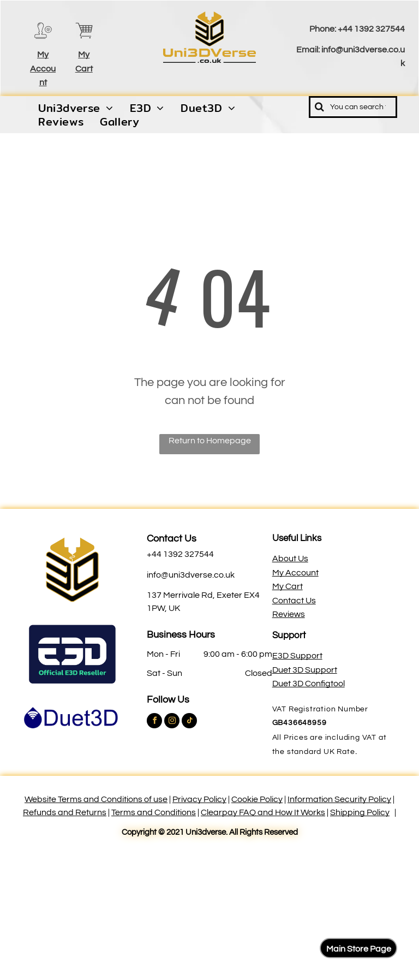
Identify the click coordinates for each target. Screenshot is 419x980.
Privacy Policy (199, 799)
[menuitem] (76, 108)
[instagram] (172, 722)
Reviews (289, 614)
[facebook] (154, 722)
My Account (43, 69)
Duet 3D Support (305, 670)
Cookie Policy (257, 799)
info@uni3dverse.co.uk (191, 575)
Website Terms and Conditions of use (96, 799)
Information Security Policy (339, 799)
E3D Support (297, 656)
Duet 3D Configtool (309, 684)
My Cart (288, 586)
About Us (290, 559)
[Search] (353, 107)
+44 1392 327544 (371, 29)
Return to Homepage (210, 441)
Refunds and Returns (65, 812)
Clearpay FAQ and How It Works (263, 812)
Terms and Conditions (154, 812)
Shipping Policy (360, 812)
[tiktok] (189, 722)
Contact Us (172, 539)
